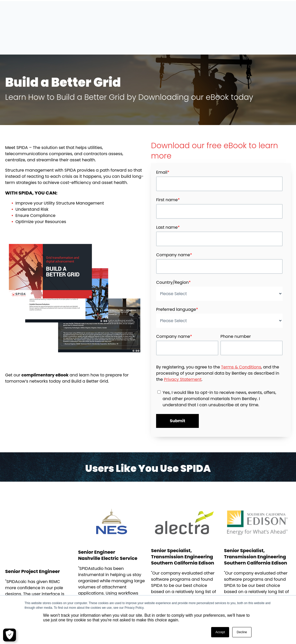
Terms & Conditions (241, 339)
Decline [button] (242, 632)
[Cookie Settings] (10, 635)
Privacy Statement (183, 352)
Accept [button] (220, 632)
